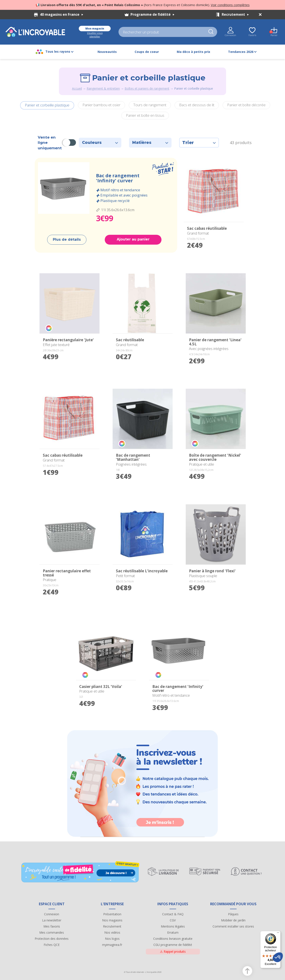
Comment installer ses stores (233, 926)
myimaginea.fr (112, 945)
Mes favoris (52, 926)
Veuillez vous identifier (95, 35)
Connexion (52, 914)
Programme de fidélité (152, 14)
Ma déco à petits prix (193, 52)
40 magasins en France (62, 14)
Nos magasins (112, 920)
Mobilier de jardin (233, 920)
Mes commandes (52, 932)
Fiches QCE (52, 945)
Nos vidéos (112, 932)
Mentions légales (173, 926)
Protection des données (52, 939)
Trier (199, 143)
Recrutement (235, 14)
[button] (278, 957)
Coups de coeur (147, 52)
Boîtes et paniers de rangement (147, 88)
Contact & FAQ (173, 914)
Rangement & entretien (103, 88)
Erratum (173, 932)
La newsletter (52, 920)
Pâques (233, 914)
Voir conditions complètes (230, 5)
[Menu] (278, 934)
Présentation (112, 914)
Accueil (77, 88)
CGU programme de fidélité (173, 945)
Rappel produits (173, 951)
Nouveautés (107, 52)
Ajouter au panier (133, 239)
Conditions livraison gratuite (173, 939)
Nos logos (112, 939)
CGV (173, 920)
